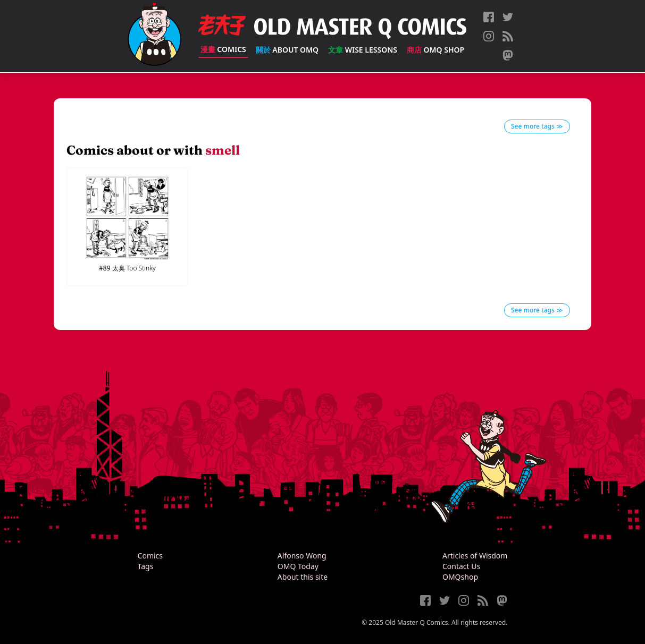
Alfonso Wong (302, 556)
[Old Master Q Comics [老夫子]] (154, 36)
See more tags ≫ (537, 126)
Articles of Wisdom (475, 556)
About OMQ (287, 50)
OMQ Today (298, 566)
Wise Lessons (363, 50)
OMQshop (460, 577)
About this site (303, 577)
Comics (223, 49)
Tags (146, 566)
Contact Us (461, 566)
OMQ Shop (435, 50)
